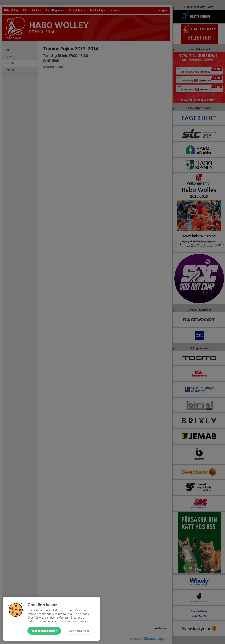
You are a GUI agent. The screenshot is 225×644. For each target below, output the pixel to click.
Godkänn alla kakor (44, 631)
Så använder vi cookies (73, 621)
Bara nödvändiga (79, 631)
